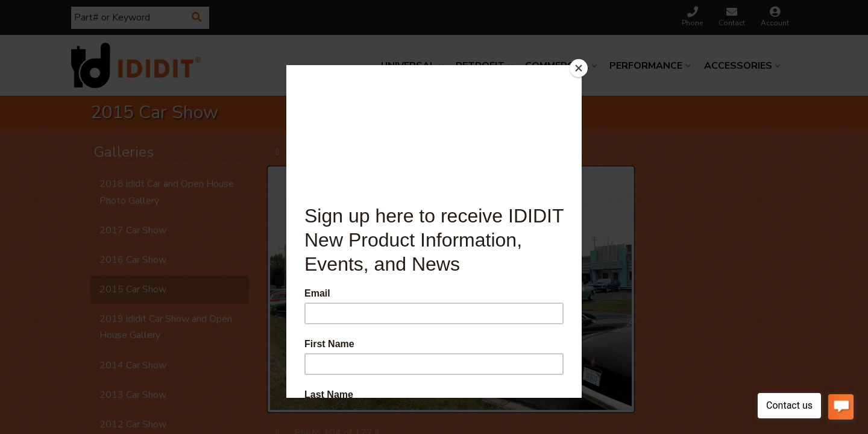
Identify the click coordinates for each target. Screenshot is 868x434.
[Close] (579, 68)
